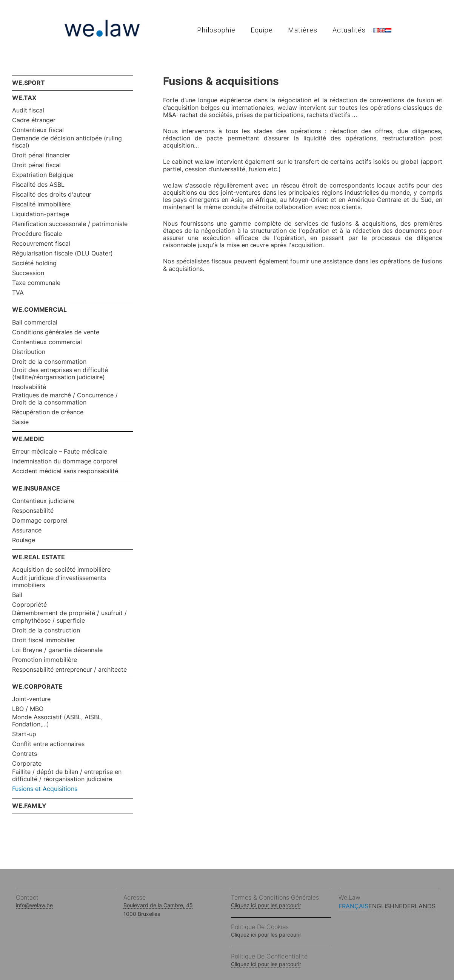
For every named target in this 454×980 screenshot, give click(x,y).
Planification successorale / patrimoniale (70, 224)
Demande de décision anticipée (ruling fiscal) (67, 142)
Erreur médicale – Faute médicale (60, 452)
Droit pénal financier (41, 155)
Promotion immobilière (45, 660)
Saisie (20, 422)
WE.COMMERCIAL (39, 309)
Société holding (34, 263)
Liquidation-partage (41, 214)
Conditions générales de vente (56, 332)
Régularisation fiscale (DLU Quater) (62, 253)
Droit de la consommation (49, 362)
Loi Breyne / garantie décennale (57, 650)
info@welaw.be (34, 905)
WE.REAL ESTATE (38, 557)
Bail (17, 595)
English (381, 906)
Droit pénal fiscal (36, 165)
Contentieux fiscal (38, 130)
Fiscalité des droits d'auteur (52, 195)
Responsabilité (33, 511)
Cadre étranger (34, 120)
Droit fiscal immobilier (44, 640)
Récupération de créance (48, 412)
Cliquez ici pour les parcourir (266, 905)
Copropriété (29, 605)
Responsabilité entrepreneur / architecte (69, 670)
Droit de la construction (46, 630)
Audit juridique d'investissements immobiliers (59, 582)
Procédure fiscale (37, 234)
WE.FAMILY (29, 806)
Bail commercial (35, 322)
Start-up (24, 734)
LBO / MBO (28, 709)
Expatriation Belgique (43, 175)
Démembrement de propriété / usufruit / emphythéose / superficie (69, 617)
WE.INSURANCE (36, 488)
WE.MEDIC (28, 439)
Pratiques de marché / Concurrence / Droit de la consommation (65, 399)
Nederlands (415, 906)
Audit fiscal (28, 110)
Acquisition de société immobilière (61, 570)
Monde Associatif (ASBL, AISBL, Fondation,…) (57, 721)
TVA (18, 293)
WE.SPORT (28, 83)
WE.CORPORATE (37, 686)
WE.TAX (24, 98)
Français (353, 906)
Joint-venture (31, 699)
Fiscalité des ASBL (38, 185)
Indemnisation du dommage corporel (65, 461)
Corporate (27, 764)
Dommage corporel (40, 521)
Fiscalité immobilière (41, 204)
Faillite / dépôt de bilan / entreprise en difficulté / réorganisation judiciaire (67, 775)
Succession (28, 273)
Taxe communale (36, 283)
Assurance (27, 530)
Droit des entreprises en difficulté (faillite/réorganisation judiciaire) (60, 374)
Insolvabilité (29, 387)
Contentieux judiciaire (43, 501)
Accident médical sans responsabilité (65, 471)
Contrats (25, 754)
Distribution (29, 352)
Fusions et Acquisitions (45, 789)
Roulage (24, 540)
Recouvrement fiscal (41, 244)
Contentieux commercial (47, 342)
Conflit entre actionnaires (48, 744)
